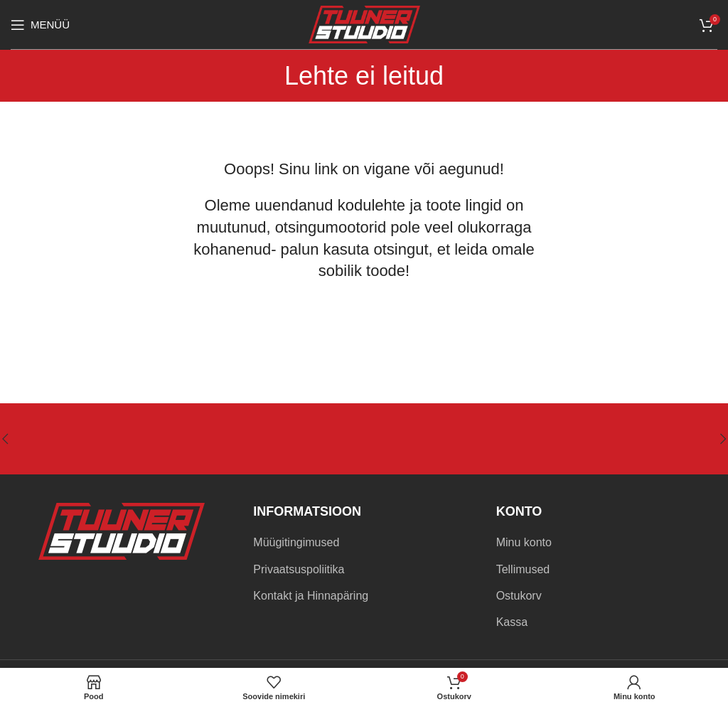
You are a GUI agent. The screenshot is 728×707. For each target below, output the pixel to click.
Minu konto (524, 542)
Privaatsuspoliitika (299, 569)
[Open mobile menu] (40, 25)
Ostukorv (519, 596)
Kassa (512, 622)
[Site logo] (364, 24)
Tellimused (523, 569)
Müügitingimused (296, 542)
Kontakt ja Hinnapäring (311, 596)
